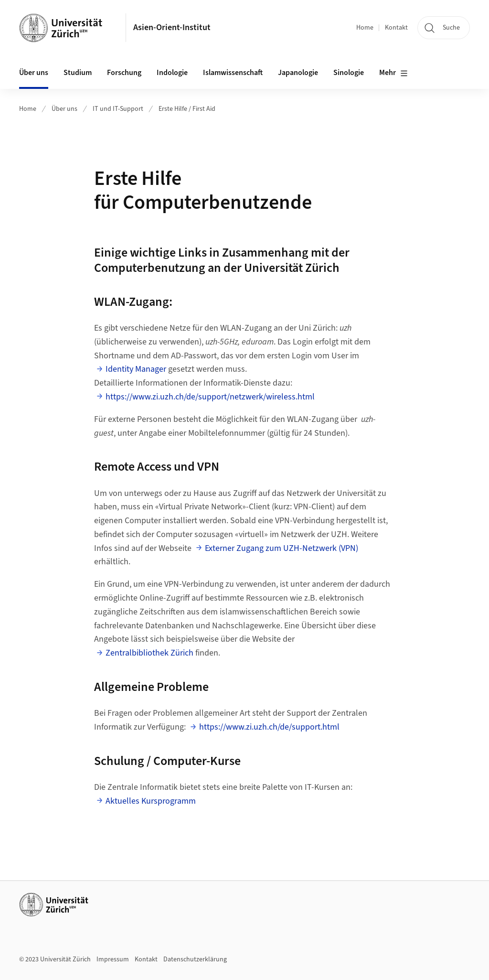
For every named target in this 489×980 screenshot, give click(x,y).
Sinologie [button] (349, 73)
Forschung (124, 73)
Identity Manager (136, 369)
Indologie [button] (172, 73)
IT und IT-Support (118, 109)
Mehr (393, 73)
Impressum (113, 959)
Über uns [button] (34, 73)
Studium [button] (78, 73)
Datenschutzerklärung (195, 959)
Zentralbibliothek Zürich (149, 653)
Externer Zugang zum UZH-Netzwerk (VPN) (282, 548)
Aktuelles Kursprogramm (151, 801)
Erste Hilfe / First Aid (187, 109)
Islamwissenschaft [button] (233, 73)
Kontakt (396, 28)
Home (365, 28)
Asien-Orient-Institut (172, 27)
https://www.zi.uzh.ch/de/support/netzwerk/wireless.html (210, 397)
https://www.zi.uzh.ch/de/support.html (269, 727)
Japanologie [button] (298, 73)
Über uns (64, 109)
